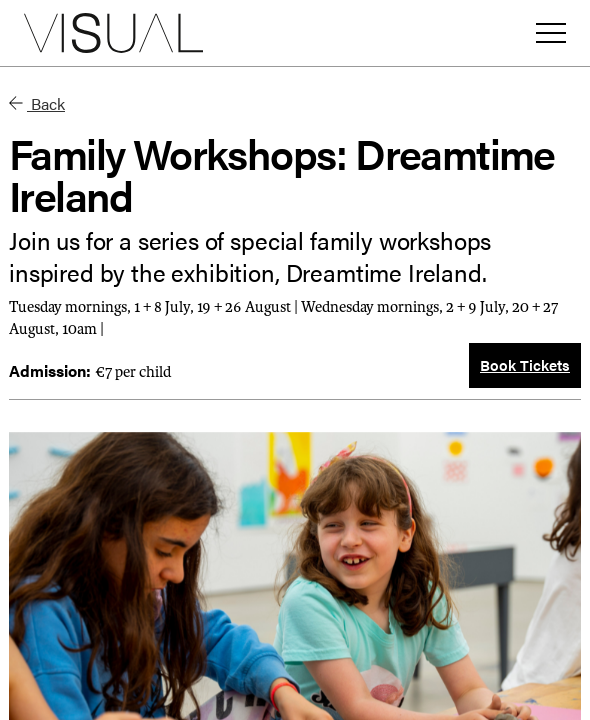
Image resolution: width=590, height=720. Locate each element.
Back (37, 103)
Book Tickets (525, 364)
